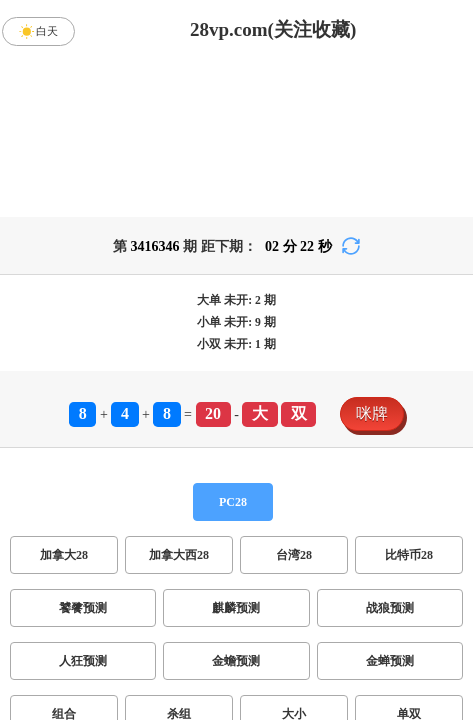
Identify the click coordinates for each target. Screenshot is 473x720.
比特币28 (409, 555)
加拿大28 (64, 555)
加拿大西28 (179, 555)
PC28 (233, 502)
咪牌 (372, 413)
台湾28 (294, 555)
